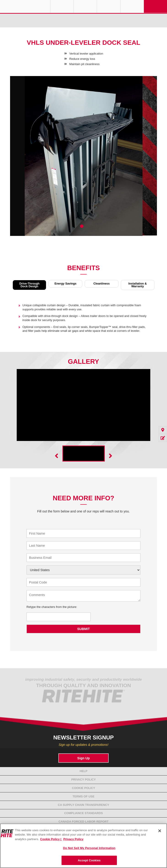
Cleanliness (101, 284)
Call (109, 6)
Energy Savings (65, 284)
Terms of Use (83, 796)
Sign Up (83, 758)
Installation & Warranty (137, 285)
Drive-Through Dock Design (30, 285)
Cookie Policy (83, 788)
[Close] (160, 831)
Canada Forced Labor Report (84, 822)
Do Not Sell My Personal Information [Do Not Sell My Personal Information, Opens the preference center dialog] (89, 848)
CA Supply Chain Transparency (84, 805)
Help (83, 771)
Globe (62, 6)
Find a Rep (85, 6)
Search (132, 6)
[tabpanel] (84, 159)
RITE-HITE (25, 6)
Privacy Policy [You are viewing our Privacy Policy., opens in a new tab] (73, 839)
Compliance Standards (84, 813)
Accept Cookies (89, 860)
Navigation (155, 6)
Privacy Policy (84, 780)
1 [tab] (82, 226)
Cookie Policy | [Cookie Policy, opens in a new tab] (51, 839)
